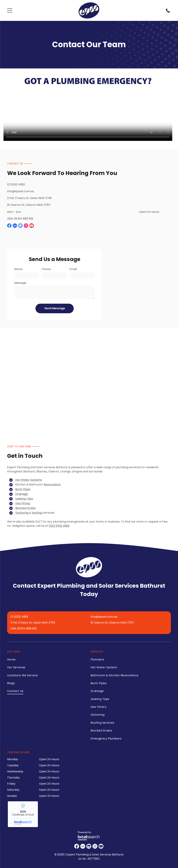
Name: (18, 269)
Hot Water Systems (29, 480)
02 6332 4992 (16, 184)
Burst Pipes (23, 489)
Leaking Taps (24, 499)
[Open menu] (10, 10)
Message (20, 283)
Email (73, 269)
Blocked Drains (25, 508)
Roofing (37, 513)
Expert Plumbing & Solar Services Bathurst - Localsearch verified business (23, 814)
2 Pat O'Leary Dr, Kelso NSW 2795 (29, 198)
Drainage (22, 494)
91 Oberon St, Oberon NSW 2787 (29, 205)
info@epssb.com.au (21, 191)
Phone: (46, 269)
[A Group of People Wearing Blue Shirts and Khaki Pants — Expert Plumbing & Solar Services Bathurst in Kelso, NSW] (71, 380)
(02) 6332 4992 (59, 526)
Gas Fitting (23, 503)
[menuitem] (45, 660)
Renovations (52, 484)
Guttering (22, 513)
